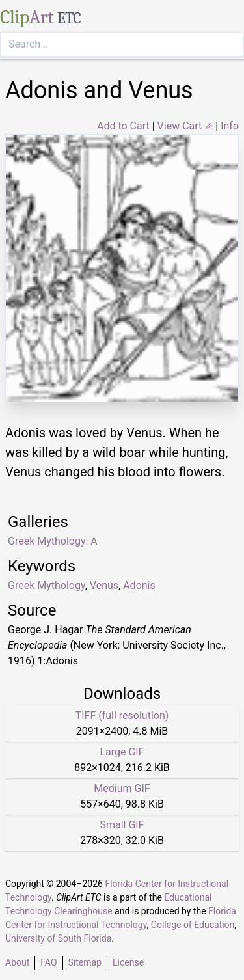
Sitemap (85, 962)
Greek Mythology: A (53, 541)
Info (230, 126)
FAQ (48, 962)
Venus (104, 585)
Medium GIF (122, 788)
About (17, 962)
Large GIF (122, 752)
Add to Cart (123, 126)
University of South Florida (58, 938)
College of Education (193, 925)
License (128, 962)
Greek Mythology (47, 585)
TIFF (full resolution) (122, 715)
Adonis (139, 585)
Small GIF (122, 825)
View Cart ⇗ (185, 126)
